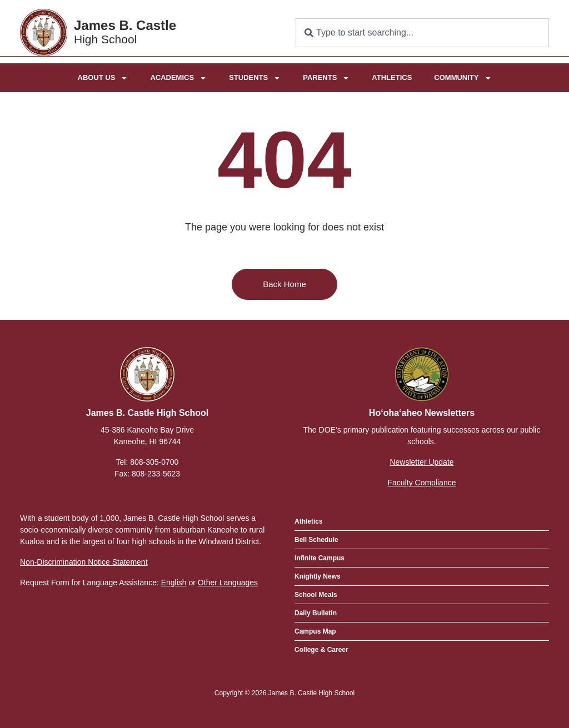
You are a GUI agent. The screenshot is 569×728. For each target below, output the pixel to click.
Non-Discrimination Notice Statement (84, 562)
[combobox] (422, 33)
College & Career (321, 650)
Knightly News (318, 576)
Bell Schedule (316, 540)
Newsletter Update (421, 462)
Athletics (392, 77)
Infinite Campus (320, 558)
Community (463, 77)
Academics (178, 77)
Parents (326, 77)
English (174, 583)
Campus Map (315, 631)
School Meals (316, 595)
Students (255, 77)
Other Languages (228, 583)
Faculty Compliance (422, 483)
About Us (103, 77)
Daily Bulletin (316, 613)
